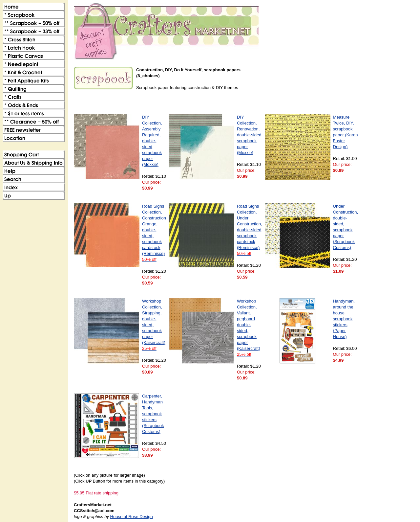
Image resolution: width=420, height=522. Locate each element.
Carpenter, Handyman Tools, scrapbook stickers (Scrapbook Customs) (153, 414)
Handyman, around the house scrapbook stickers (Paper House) (344, 319)
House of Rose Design (132, 517)
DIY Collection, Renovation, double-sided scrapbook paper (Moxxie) (249, 135)
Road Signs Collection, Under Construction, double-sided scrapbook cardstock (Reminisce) (250, 230)
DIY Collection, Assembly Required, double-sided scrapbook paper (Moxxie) (152, 141)
